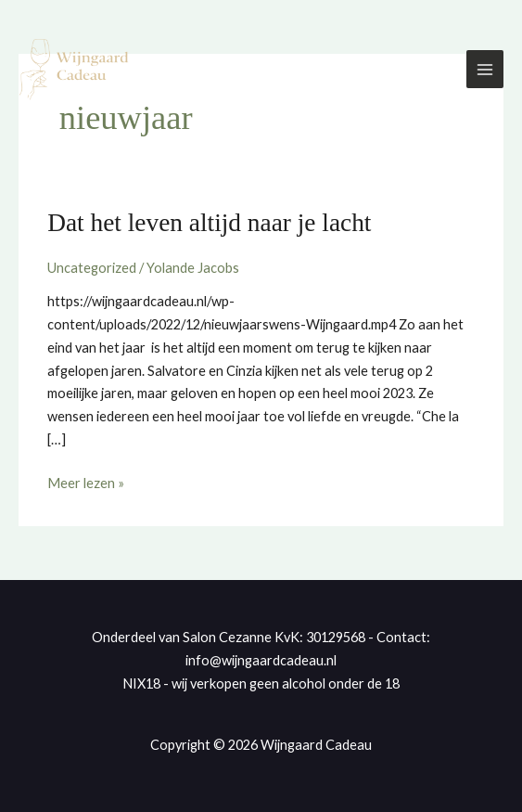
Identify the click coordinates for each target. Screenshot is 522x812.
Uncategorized (92, 268)
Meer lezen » (86, 482)
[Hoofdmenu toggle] (485, 69)
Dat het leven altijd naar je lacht (209, 223)
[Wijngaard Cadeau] (74, 70)
